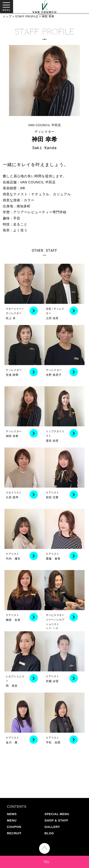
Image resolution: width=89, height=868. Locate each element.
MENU (12, 820)
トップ (7, 16)
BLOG (49, 833)
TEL (47, 862)
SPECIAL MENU (57, 814)
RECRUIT (14, 833)
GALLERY (52, 827)
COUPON (14, 827)
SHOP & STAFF (56, 820)
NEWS (12, 814)
